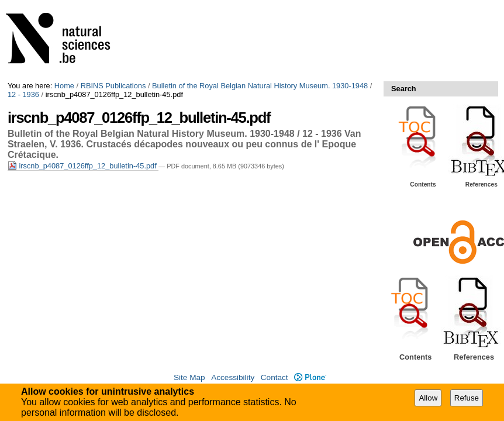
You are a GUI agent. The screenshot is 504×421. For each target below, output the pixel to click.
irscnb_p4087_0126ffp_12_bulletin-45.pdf (83, 166)
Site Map (189, 377)
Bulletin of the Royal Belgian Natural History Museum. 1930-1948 (260, 86)
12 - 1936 (23, 94)
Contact (275, 377)
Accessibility (233, 377)
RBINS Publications (113, 86)
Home (64, 86)
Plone (310, 377)
